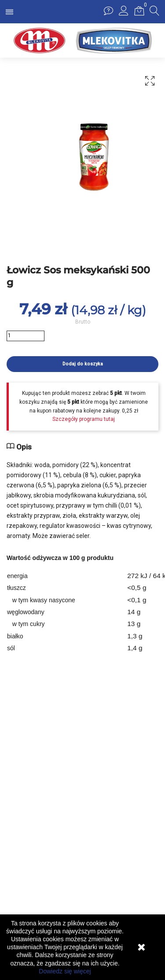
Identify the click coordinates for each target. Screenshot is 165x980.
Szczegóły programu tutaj (84, 419)
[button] (124, 13)
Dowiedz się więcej (65, 971)
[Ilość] (26, 336)
